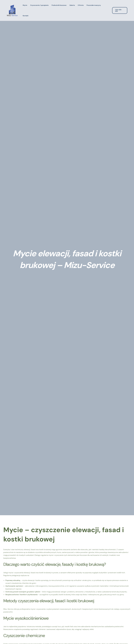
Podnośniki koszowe (59, 5)
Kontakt (26, 16)
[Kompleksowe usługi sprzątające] (12, 10)
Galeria (72, 5)
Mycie (25, 5)
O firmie (81, 5)
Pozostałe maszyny (94, 5)
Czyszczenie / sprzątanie (39, 5)
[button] (121, 10)
